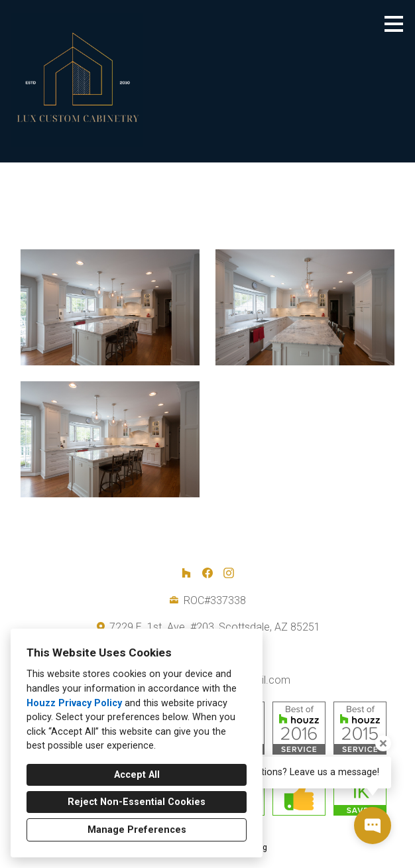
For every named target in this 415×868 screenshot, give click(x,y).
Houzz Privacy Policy (74, 703)
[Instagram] (229, 573)
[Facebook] (207, 573)
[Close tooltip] (383, 743)
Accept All (137, 775)
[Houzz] (186, 573)
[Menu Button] (394, 24)
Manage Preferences (137, 830)
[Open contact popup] (373, 826)
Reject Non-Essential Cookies (137, 802)
